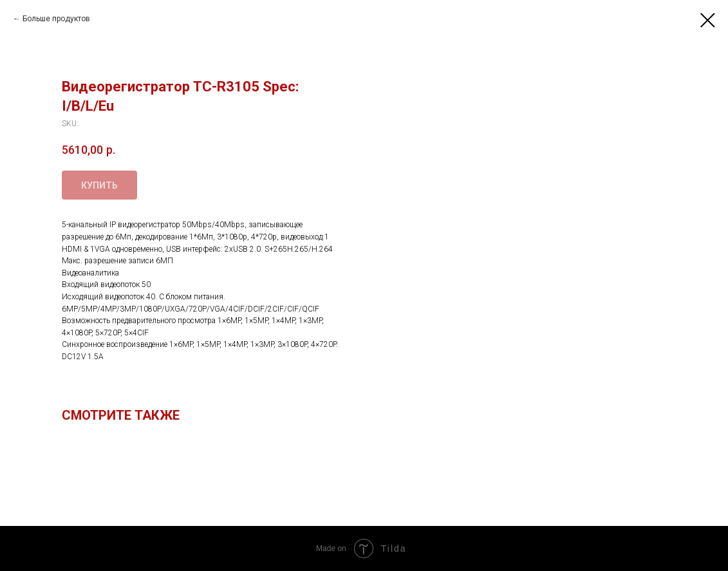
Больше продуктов (56, 19)
